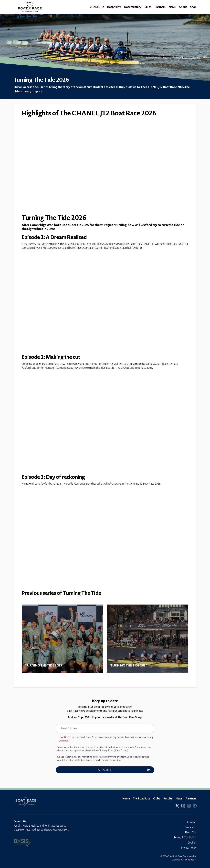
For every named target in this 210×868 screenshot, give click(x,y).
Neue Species (190, 860)
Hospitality (114, 7)
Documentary (133, 7)
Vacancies (191, 827)
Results (168, 798)
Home (126, 798)
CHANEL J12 (97, 7)
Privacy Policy (189, 848)
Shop (193, 7)
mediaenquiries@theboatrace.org (50, 830)
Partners (160, 7)
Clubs (148, 7)
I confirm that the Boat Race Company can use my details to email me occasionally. (106, 739)
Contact (192, 822)
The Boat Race (142, 798)
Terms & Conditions (185, 837)
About (183, 7)
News (172, 7)
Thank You (191, 832)
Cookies (192, 843)
